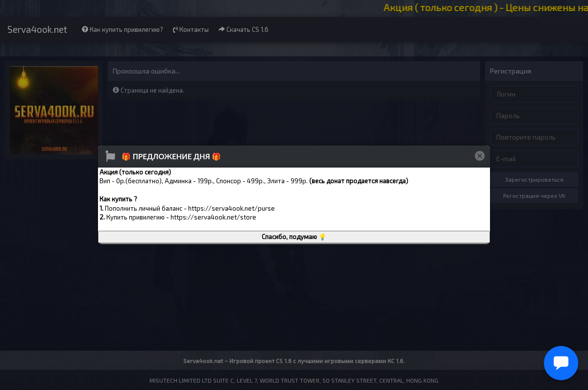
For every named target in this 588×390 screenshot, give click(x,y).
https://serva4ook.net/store (213, 217)
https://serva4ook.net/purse (232, 208)
